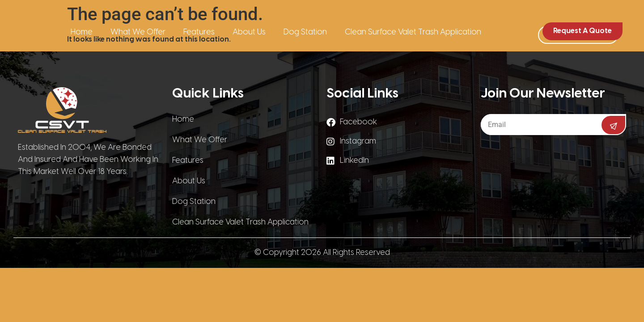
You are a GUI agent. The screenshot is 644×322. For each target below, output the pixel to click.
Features (199, 32)
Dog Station (305, 32)
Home (82, 32)
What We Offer (138, 32)
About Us (249, 32)
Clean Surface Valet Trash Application (413, 32)
